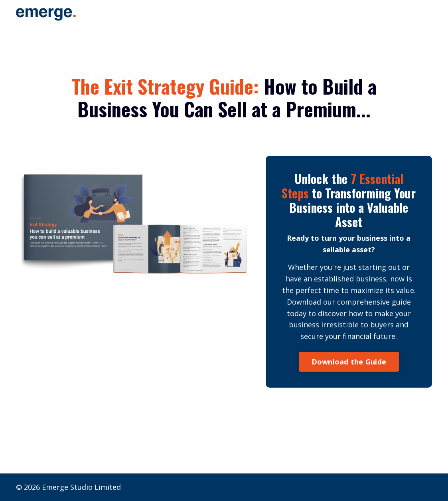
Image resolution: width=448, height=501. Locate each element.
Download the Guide (349, 362)
